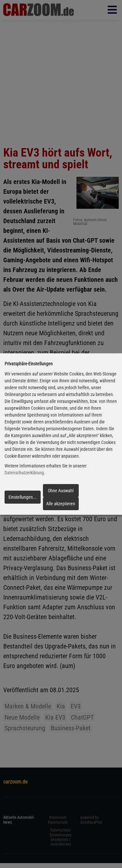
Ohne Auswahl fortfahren (61, 493)
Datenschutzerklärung (24, 473)
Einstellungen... (23, 497)
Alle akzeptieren (61, 504)
